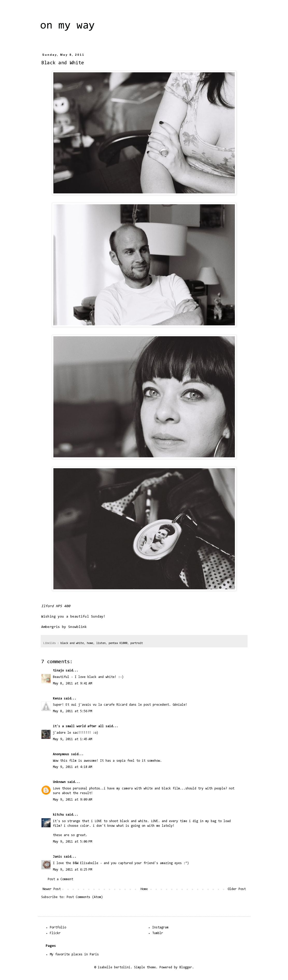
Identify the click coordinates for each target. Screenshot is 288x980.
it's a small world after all (78, 726)
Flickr (55, 933)
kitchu (58, 815)
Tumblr (158, 933)
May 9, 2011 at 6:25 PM (72, 870)
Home (144, 889)
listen (101, 643)
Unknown (59, 782)
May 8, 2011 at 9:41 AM (72, 684)
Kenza (57, 699)
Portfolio (58, 927)
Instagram (160, 927)
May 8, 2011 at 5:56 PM (72, 711)
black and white (72, 643)
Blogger (186, 967)
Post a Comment (60, 879)
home (90, 643)
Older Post (237, 889)
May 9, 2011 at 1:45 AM (72, 739)
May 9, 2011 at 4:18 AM (72, 767)
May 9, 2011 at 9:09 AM (72, 800)
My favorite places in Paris (74, 954)
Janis (57, 857)
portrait (137, 643)
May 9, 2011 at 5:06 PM (72, 842)
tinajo (58, 671)
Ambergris (51, 627)
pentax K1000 (118, 643)
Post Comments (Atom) (85, 897)
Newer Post (52, 889)
